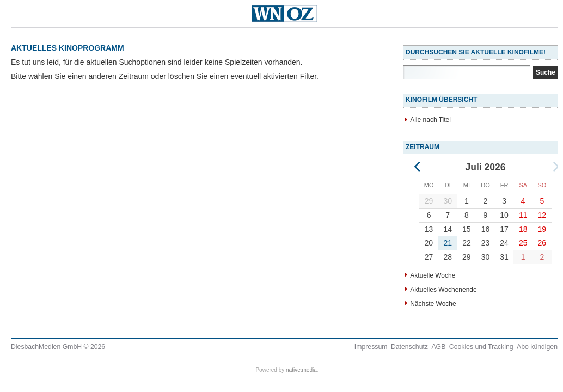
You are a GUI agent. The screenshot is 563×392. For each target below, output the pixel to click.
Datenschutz (409, 347)
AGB (438, 347)
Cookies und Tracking (481, 347)
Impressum (371, 347)
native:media (301, 370)
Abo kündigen (537, 347)
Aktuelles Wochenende (443, 290)
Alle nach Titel (430, 120)
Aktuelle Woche (433, 275)
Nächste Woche (433, 304)
